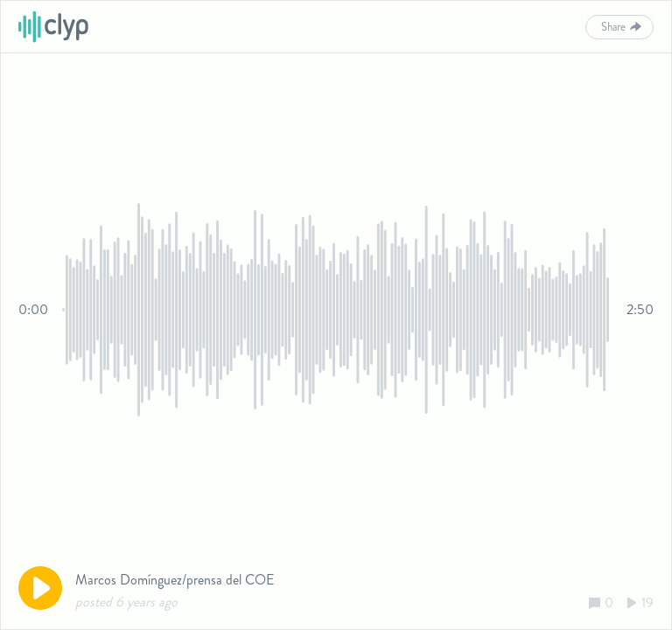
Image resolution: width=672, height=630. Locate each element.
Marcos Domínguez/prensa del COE (175, 580)
